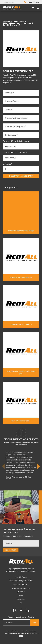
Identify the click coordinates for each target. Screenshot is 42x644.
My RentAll (21, 577)
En (21, 603)
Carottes (27, 23)
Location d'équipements (13, 21)
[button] (39, 477)
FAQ (21, 596)
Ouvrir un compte (21, 588)
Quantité (7, 164)
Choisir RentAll (21, 585)
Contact (21, 599)
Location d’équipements (21, 581)
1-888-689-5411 (33, 2)
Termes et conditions (12, 631)
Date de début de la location (16, 141)
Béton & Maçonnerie (12, 23)
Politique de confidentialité (28, 631)
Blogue (21, 592)
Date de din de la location (15, 153)
